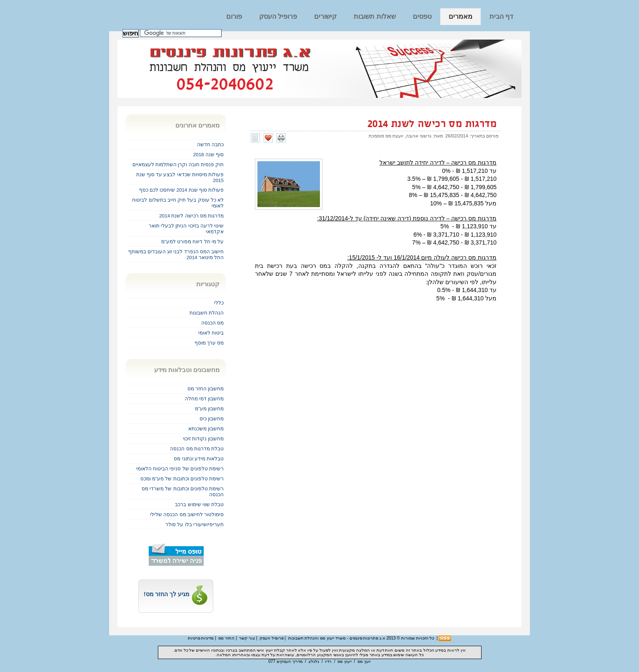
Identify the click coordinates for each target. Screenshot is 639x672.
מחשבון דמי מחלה (204, 398)
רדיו (328, 661)
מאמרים (461, 16)
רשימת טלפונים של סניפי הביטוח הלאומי (180, 468)
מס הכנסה (212, 323)
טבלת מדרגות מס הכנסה (197, 448)
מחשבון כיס (212, 418)
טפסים (422, 16)
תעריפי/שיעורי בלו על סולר (195, 524)
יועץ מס (364, 661)
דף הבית (501, 16)
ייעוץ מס (344, 661)
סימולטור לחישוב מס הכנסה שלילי (187, 514)
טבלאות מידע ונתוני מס (199, 458)
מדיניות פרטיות (201, 638)
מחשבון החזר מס (206, 388)
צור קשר (247, 638)
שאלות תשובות (374, 16)
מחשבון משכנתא (206, 428)
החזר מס (226, 638)
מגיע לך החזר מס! (176, 594)
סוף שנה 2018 (208, 154)
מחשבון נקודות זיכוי (203, 438)
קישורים (325, 16)
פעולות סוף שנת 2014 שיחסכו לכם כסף (181, 190)
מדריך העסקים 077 (285, 661)
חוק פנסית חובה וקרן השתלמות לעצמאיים (178, 164)
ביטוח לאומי (211, 333)
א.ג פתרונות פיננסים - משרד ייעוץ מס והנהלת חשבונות (337, 638)
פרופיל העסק (278, 16)
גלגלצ (314, 661)
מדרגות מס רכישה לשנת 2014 (432, 124)
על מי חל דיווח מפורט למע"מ (192, 241)
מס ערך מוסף (209, 343)
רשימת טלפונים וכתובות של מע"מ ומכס (182, 478)
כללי (219, 303)
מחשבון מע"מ (209, 408)
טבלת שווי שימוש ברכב (199, 504)
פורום (234, 16)
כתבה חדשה (210, 144)
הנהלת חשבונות (207, 313)
